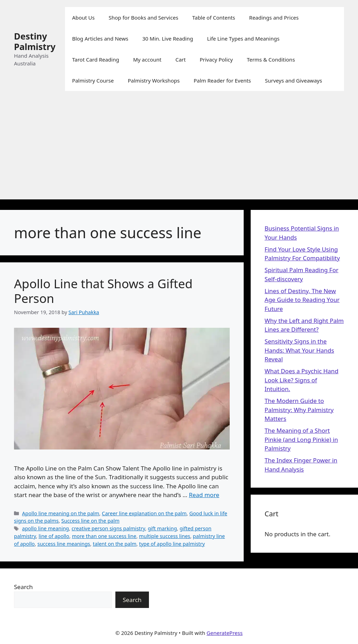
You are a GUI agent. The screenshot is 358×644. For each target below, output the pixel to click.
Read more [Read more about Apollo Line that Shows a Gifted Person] (204, 495)
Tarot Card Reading (96, 59)
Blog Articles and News (100, 38)
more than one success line (104, 536)
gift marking (162, 528)
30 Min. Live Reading (168, 38)
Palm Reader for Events (222, 80)
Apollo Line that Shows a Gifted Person (103, 291)
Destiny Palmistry (35, 41)
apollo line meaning (45, 528)
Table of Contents (214, 17)
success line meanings (64, 544)
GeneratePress (225, 633)
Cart (181, 59)
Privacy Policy (216, 59)
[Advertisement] (179, 150)
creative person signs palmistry (108, 528)
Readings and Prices (274, 17)
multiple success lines (165, 536)
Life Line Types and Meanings (243, 38)
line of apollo (54, 536)
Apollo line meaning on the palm (61, 513)
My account (147, 59)
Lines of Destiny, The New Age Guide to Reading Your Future (302, 300)
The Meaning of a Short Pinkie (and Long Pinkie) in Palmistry (301, 439)
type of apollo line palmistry (172, 544)
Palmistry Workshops (153, 80)
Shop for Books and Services (144, 17)
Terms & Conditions (271, 59)
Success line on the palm (90, 521)
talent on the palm (114, 544)
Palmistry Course (93, 80)
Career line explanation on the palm (144, 513)
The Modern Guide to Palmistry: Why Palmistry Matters (299, 410)
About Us (83, 17)
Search (23, 587)
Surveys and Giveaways (293, 80)
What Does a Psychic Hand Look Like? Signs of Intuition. (302, 380)
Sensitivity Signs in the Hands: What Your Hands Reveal (299, 350)
